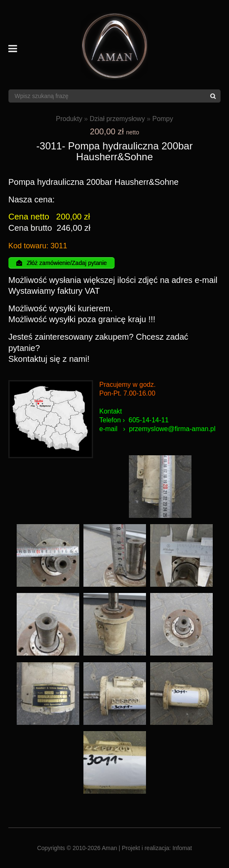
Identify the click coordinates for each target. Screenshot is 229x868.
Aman (109, 848)
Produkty (69, 119)
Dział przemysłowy (117, 119)
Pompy (163, 119)
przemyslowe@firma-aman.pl (172, 429)
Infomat (182, 848)
